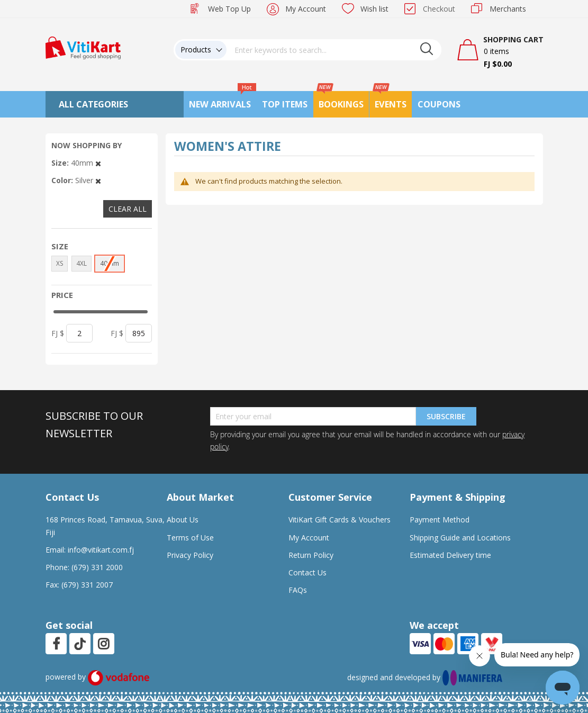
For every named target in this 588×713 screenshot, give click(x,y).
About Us (183, 520)
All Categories (93, 104)
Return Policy (311, 555)
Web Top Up (229, 9)
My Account (306, 9)
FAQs (298, 590)
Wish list (374, 9)
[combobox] (334, 50)
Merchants (508, 9)
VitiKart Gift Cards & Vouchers (340, 520)
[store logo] (83, 47)
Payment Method (440, 520)
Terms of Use (190, 538)
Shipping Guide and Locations (460, 538)
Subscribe (446, 416)
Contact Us (307, 572)
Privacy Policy (190, 555)
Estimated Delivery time (450, 555)
